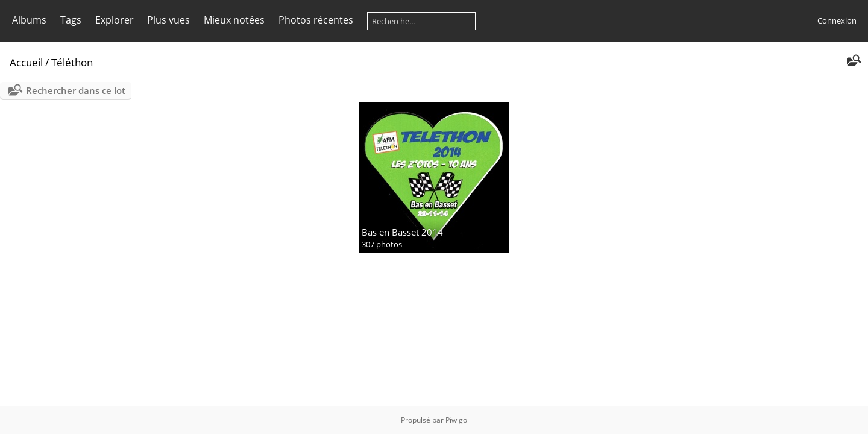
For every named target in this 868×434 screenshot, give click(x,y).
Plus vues (168, 20)
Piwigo (456, 420)
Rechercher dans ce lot (76, 90)
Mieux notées (234, 20)
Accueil (26, 62)
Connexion (837, 20)
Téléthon (72, 62)
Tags (71, 20)
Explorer (115, 20)
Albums (29, 20)
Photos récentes (316, 20)
